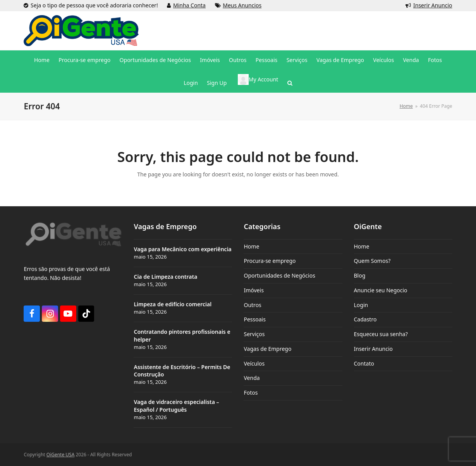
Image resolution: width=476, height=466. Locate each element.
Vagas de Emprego (267, 349)
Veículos (254, 363)
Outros (252, 305)
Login (361, 305)
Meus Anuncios (242, 5)
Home (251, 246)
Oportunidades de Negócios (279, 275)
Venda (252, 378)
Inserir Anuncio (433, 5)
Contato (364, 363)
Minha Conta (189, 5)
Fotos (251, 393)
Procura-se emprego (270, 261)
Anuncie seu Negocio (381, 290)
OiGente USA (61, 455)
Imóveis (253, 290)
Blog (360, 275)
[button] (290, 83)
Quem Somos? (372, 261)
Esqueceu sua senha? (381, 334)
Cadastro (365, 319)
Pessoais (254, 319)
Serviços (254, 334)
